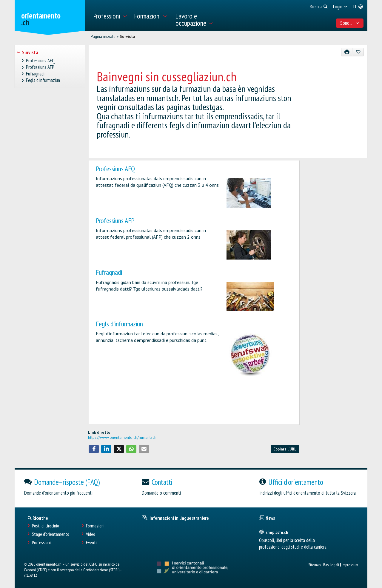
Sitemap (314, 565)
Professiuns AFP (115, 221)
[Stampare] (347, 52)
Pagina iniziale (103, 36)
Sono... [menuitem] (350, 23)
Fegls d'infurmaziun (119, 324)
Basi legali (331, 565)
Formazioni (95, 526)
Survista (127, 36)
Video (91, 534)
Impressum (350, 565)
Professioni (41, 543)
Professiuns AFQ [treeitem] (41, 61)
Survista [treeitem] (30, 53)
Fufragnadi (109, 272)
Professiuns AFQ (115, 169)
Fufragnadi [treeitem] (35, 74)
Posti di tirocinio (46, 526)
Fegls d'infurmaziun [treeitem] (43, 80)
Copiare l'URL (285, 449)
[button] (94, 449)
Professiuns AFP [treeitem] (40, 67)
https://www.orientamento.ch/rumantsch (122, 437)
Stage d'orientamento (51, 534)
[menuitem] (110, 15)
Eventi (91, 543)
